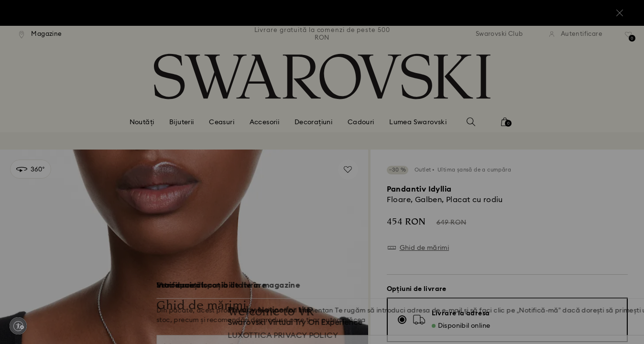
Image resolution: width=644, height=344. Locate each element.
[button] (480, 116)
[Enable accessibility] (18, 326)
